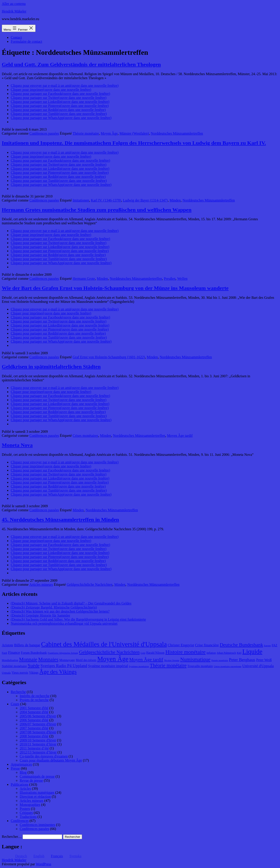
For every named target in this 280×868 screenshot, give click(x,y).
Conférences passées (44, 133)
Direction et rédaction (35, 797)
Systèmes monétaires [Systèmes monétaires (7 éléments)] (139, 666)
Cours (15, 704)
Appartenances (21, 764)
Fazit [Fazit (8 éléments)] (4, 653)
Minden (175, 200)
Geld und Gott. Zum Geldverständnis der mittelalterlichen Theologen (81, 64)
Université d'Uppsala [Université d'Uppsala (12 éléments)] (258, 666)
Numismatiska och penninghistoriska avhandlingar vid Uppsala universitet (64, 623)
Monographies (30, 805)
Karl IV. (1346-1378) (106, 200)
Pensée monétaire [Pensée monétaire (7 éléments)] (220, 660)
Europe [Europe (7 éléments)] (267, 646)
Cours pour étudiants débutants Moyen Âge (51, 760)
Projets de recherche (34, 700)
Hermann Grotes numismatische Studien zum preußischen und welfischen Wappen (97, 210)
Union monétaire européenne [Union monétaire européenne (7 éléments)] (228, 666)
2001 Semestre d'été (34, 708)
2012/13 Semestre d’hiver (38, 752)
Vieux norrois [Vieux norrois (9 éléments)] (20, 673)
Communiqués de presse (37, 776)
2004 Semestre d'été (34, 712)
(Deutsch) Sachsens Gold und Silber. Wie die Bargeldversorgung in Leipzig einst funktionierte (78, 619)
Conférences (20, 821)
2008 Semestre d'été (34, 736)
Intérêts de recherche (35, 696)
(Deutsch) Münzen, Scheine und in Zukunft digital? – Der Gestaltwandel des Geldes (71, 603)
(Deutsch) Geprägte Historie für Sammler (40, 615)
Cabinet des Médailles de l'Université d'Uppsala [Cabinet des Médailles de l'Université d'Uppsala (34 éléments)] (104, 644)
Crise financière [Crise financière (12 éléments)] (207, 645)
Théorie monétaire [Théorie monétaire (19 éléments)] (168, 665)
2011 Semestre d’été (34, 748)
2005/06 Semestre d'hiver (38, 716)
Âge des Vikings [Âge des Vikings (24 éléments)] (58, 672)
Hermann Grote (84, 279)
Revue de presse (31, 780)
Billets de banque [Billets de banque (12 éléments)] (27, 645)
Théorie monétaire (86, 133)
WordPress (43, 864)
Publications (20, 784)
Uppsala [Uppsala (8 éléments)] (6, 673)
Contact (16, 37)
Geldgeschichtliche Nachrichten (90, 585)
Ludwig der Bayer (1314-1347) (145, 200)
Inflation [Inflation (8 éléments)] (211, 653)
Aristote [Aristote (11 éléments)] (7, 645)
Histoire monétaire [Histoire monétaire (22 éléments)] (185, 652)
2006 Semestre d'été (34, 720)
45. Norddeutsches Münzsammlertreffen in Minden (60, 520)
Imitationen (81, 200)
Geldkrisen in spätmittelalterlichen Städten (51, 367)
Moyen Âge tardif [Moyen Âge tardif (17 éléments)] (146, 660)
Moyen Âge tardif (180, 436)
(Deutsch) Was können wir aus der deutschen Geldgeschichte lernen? (60, 611)
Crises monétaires (85, 436)
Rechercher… (12, 837)
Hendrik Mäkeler (14, 11)
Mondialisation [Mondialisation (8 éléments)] (10, 660)
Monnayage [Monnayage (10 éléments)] (67, 660)
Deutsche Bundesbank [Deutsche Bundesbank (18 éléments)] (241, 645)
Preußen (170, 279)
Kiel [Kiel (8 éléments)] (239, 653)
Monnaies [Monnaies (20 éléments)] (48, 659)
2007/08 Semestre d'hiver (38, 732)
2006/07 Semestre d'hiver (38, 724)
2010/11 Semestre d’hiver (38, 744)
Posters (25, 809)
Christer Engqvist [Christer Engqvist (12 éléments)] (181, 645)
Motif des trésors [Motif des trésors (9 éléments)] (86, 660)
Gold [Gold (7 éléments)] (143, 653)
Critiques (26, 813)
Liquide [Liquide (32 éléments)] (252, 652)
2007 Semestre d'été (34, 728)
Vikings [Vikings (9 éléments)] (34, 673)
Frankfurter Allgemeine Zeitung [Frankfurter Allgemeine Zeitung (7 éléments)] (63, 653)
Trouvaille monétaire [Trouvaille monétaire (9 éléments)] (200, 666)
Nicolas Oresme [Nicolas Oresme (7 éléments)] (172, 660)
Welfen (182, 279)
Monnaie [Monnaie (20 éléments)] (28, 659)
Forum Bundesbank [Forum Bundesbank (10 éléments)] (34, 653)
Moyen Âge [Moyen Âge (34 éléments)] (113, 659)
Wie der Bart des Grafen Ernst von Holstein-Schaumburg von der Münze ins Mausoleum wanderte (115, 288)
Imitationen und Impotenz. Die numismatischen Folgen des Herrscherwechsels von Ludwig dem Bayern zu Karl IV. (134, 143)
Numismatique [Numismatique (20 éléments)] (195, 659)
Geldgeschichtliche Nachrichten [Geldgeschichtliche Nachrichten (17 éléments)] (109, 652)
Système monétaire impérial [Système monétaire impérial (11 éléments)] (108, 666)
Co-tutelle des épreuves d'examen (44, 756)
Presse (15, 768)
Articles (25, 788)
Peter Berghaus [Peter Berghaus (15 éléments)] (242, 660)
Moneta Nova (17, 445)
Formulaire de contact (26, 41)
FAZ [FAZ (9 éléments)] (275, 645)
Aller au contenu (14, 4)
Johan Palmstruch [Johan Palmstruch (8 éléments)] (226, 653)
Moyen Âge (109, 133)
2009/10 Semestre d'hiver (38, 740)
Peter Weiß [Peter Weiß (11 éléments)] (264, 660)
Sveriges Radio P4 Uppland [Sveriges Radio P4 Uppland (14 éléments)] (64, 666)
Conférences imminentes (37, 825)
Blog (23, 772)
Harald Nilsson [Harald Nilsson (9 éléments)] (155, 653)
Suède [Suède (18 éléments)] (34, 666)
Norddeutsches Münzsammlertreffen (177, 133)
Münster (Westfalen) (134, 133)
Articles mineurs (41, 585)
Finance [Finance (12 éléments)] (14, 653)
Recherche (18, 692)
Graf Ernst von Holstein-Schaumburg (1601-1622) (109, 357)
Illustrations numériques (37, 793)
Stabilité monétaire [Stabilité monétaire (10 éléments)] (14, 666)
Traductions (28, 817)
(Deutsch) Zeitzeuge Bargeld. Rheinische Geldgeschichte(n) (54, 607)
